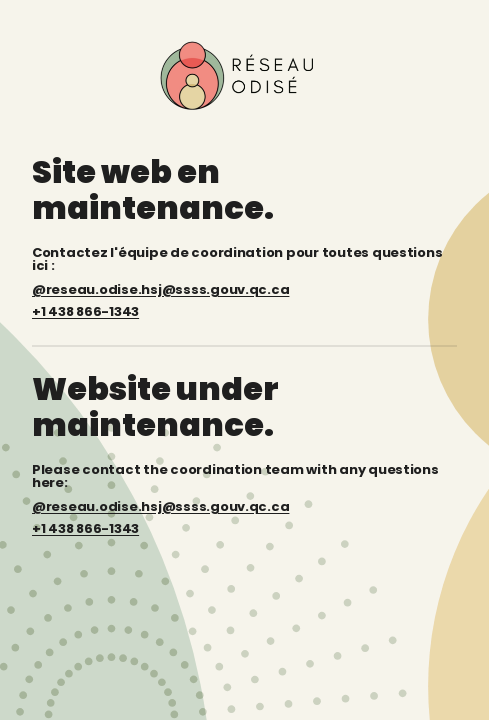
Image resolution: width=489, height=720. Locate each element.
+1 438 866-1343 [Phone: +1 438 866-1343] (85, 528)
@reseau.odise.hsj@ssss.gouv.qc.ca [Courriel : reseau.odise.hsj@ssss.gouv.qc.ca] (160, 289)
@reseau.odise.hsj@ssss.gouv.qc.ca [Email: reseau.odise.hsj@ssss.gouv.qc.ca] (160, 506)
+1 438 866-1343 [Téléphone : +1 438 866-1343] (85, 311)
